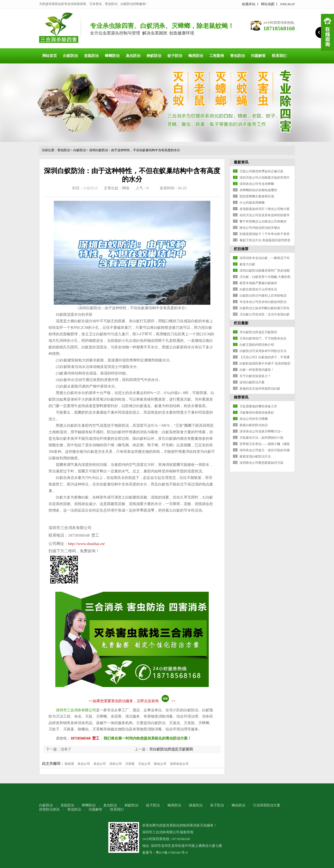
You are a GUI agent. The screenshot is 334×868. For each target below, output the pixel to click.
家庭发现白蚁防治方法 (255, 456)
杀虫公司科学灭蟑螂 (254, 419)
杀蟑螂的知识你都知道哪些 (258, 190)
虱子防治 (217, 805)
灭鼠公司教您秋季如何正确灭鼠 (261, 171)
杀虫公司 (84, 764)
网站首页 (50, 56)
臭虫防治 (133, 56)
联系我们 (279, 56)
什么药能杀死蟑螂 (252, 203)
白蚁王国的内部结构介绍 (257, 345)
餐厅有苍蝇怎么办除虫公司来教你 (263, 221)
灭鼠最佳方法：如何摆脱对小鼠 (261, 438)
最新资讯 (241, 162)
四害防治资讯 (49, 809)
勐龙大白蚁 (247, 264)
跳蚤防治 (196, 805)
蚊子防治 (175, 56)
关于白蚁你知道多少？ (255, 376)
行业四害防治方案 (267, 805)
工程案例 (217, 56)
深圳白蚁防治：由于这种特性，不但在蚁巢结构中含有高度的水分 (135, 150)
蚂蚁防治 (154, 56)
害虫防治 (237, 56)
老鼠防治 (91, 56)
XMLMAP (287, 4)
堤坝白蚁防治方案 (252, 382)
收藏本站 (249, 4)
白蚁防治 (70, 56)
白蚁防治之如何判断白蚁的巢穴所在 (265, 308)
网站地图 (268, 4)
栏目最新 (241, 323)
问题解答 (258, 56)
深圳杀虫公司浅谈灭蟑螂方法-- (261, 431)
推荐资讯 (241, 397)
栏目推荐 (241, 249)
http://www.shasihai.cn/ (87, 544)
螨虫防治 (238, 805)
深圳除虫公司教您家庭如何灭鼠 (261, 463)
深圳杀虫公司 (179, 764)
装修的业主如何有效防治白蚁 (260, 389)
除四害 (69, 764)
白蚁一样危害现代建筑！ (257, 370)
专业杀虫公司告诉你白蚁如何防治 (263, 302)
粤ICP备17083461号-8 (172, 852)
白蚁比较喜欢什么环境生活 (258, 289)
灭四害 (130, 764)
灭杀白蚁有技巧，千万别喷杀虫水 (263, 338)
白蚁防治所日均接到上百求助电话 (263, 296)
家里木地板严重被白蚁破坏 (258, 283)
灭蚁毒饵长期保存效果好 (257, 413)
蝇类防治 (196, 56)
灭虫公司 (144, 764)
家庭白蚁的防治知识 (254, 425)
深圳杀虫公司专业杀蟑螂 (257, 184)
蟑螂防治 (112, 56)
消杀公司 (116, 764)
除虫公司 (160, 764)
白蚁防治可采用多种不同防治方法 (263, 351)
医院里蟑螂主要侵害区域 (257, 196)
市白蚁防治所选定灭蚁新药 (171, 749)
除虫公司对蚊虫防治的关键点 (260, 228)
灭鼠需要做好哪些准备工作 (258, 406)
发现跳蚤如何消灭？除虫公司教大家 (265, 209)
